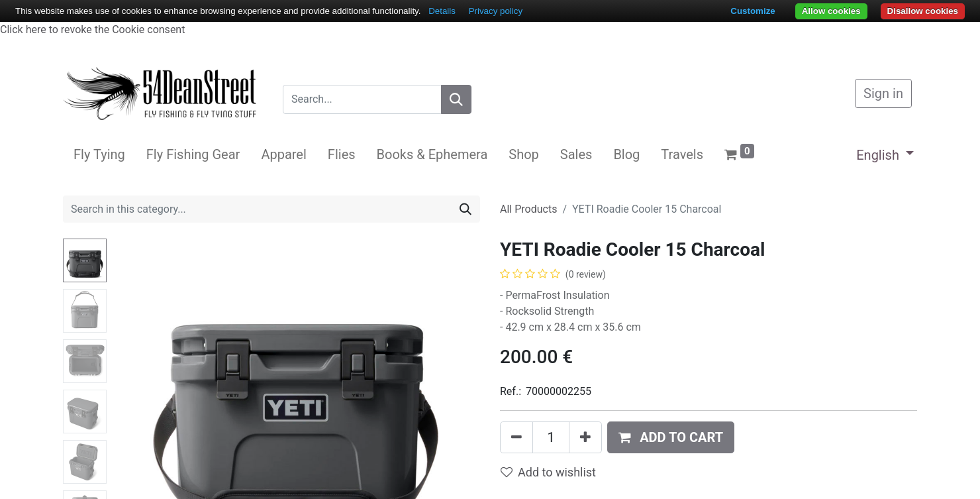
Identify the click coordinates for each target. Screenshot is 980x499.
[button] (671, 437)
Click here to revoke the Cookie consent (92, 29)
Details (442, 11)
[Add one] (585, 437)
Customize (753, 11)
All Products (528, 209)
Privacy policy (496, 11)
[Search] (456, 99)
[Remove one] (516, 437)
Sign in (883, 93)
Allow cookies (831, 11)
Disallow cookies (923, 11)
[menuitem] (99, 154)
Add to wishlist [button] (548, 472)
